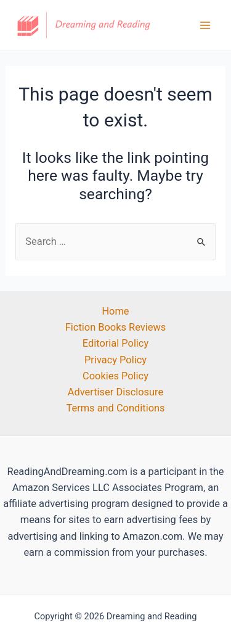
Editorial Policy (115, 343)
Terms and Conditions (115, 408)
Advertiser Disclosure (115, 392)
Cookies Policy (115, 376)
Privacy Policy (115, 360)
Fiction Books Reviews (115, 327)
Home (115, 311)
